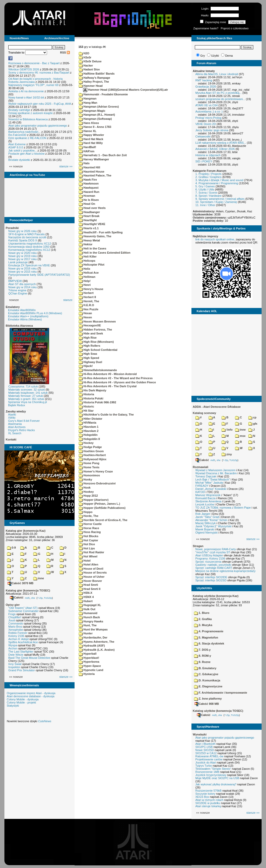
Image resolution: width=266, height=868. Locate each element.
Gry (203, 56)
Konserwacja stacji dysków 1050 (29, 247)
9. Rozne (202, 662)
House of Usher (92, 577)
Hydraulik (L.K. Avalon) (97, 650)
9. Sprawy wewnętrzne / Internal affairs (220, 199)
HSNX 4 (86, 597)
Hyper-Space (90, 666)
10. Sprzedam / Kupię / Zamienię (216, 202)
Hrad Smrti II (89, 589)
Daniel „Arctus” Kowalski (211, 489)
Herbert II (87, 297)
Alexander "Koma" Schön (211, 520)
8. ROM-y (203, 656)
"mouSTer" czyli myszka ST (213, 552)
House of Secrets (93, 573)
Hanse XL (88, 131)
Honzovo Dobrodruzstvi (97, 483)
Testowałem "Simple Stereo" (213, 769)
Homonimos (89, 475)
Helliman (87, 277)
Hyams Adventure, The (97, 642)
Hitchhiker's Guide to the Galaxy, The (106, 415)
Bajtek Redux (16, 405)
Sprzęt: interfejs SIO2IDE (211, 577)
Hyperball (88, 654)
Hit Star (86, 411)
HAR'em (87, 151)
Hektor (86, 244)
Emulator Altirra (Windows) (25, 319)
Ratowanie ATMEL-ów (209, 756)
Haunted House (92, 172)
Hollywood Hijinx (93, 459)
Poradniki (12, 228)
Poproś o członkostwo (235, 28)
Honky (85, 479)
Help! (85, 281)
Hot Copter (88, 540)
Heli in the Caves (92, 248)
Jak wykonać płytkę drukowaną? (216, 784)
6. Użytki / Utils (205, 189)
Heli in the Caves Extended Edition (105, 253)
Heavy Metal (89, 240)
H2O (84, 53)
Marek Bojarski (205, 529)
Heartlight (88, 220)
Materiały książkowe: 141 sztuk (28, 393)
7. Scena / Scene (206, 193)
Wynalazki (200, 734)
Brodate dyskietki (19, 160)
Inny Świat (15, 664)
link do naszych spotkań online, (215, 239)
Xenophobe (16, 630)
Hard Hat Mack (91, 139)
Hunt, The (88, 625)
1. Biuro (202, 613)
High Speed (89, 358)
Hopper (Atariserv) (94, 500)
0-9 (11, 548)
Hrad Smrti (88, 585)
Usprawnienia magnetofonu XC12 (30, 244)
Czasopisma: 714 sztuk (23, 386)
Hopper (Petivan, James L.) (99, 504)
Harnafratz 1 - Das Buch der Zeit (103, 155)
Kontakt (11, 439)
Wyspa (13, 645)
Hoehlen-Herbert (92, 455)
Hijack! (86, 366)
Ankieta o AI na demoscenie (26, 91)
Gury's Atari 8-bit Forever (24, 421)
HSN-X (85, 593)
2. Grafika (203, 619)
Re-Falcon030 (17, 135)
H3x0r (85, 57)
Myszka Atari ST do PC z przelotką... (218, 93)
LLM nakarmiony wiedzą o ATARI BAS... (221, 143)
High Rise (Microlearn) (96, 342)
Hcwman (87, 196)
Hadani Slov (89, 69)
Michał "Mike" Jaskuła (209, 483)
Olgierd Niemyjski (207, 532)
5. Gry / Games (205, 186)
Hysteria (87, 674)
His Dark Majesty (92, 390)
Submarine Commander (24, 611)
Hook (85, 488)
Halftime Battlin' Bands (97, 74)
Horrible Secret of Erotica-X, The (103, 520)
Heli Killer (88, 257)
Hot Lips (87, 548)
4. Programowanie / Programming (217, 183)
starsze (68, 300)
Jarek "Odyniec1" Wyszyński (213, 526)
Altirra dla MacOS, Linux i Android (217, 74)
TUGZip (48, 598)
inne (39, 578)
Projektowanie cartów (209, 759)
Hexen (85, 317)
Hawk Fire (88, 180)
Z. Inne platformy (208, 699)
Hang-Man (88, 103)
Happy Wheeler (91, 135)
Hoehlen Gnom (91, 451)
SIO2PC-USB (204, 747)
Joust (12, 620)
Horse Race (89, 528)
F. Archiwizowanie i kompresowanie (221, 693)
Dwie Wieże (16, 655)
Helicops (87, 261)
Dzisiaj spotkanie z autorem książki (31, 113)
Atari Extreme (17, 144)
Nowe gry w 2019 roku (22, 256)
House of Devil (91, 569)
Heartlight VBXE (92, 224)
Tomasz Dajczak (206, 476)
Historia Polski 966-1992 (97, 402)
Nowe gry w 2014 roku (22, 287)
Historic (86, 406)
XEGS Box (202, 797)
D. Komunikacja (207, 680)
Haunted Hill (89, 167)
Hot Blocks (89, 536)
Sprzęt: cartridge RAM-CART (214, 568)
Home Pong (89, 463)
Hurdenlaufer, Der (93, 637)
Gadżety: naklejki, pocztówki (213, 565)
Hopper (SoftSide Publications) (102, 508)
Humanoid (88, 613)
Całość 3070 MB (21, 583)
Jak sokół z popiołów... (22, 150)
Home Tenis (89, 467)
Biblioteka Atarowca (19, 326)
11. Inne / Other (205, 205)
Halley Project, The (94, 82)
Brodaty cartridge (19, 110)
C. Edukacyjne (206, 674)
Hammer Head (91, 86)
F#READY (202, 486)
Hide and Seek (91, 333)
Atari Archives (17, 427)
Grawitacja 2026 (206, 87)
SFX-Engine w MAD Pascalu (26, 234)
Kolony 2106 (16, 636)
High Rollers (89, 346)
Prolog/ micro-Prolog (208, 118)
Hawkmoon (89, 183)
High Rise (88, 338)
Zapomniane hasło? (206, 28)
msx (240, 436)
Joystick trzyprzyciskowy (211, 775)
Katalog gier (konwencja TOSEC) (28, 590)
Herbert (86, 293)
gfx (253, 424)
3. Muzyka (203, 625)
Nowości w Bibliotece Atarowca (28, 119)
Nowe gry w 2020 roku (22, 253)
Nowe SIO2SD (205, 750)
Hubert (86, 601)
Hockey (86, 443)
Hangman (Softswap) (95, 119)
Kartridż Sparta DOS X (23, 240)
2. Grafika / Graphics (208, 177)
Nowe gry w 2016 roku (22, 268)
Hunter (86, 633)
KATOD (200, 492)
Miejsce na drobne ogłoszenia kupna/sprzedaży (225, 571)
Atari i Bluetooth (205, 744)
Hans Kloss (89, 123)
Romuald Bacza (205, 498)
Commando (16, 623)
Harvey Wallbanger (94, 159)
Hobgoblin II (89, 439)
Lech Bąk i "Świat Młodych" (213, 479)
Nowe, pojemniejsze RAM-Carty (216, 549)
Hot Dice (87, 544)
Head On (87, 204)
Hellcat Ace (89, 273)
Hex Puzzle (89, 309)
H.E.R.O (86, 305)
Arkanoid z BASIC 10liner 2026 (215, 149)
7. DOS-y (202, 650)
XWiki (12, 418)
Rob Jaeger (203, 514)
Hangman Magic (92, 111)
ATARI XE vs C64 (207, 105)
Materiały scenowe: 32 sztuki (27, 390)
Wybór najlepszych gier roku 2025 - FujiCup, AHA (40, 104)
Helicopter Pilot (92, 265)
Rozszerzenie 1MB (207, 772)
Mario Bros (15, 627)
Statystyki (13, 706)
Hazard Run (89, 192)
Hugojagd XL (90, 605)
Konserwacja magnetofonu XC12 (29, 250)
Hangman (88, 98)
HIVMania (88, 423)
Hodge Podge (90, 447)
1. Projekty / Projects (208, 174)
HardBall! (87, 147)
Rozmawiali (201, 467)
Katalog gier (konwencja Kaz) (26, 531)
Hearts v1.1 (89, 228)
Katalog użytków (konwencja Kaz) (216, 596)
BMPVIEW (15, 281)
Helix (84, 269)
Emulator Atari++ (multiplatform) (28, 316)
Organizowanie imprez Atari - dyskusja (31, 693)
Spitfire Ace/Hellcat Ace (23, 642)
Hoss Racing (90, 532)
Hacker (86, 65)
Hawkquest (89, 188)
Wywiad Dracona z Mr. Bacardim (216, 473)
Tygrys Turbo (204, 766)
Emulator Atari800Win (22, 310)
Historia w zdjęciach (208, 155)
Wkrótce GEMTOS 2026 (24, 69)
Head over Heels (92, 208)
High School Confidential (98, 350)
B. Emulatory (205, 668)
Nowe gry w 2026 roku (22, 231)
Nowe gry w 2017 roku (22, 259)
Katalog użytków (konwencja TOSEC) (218, 711)
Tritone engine (17, 290)
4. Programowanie (209, 631)
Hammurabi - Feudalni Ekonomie (103, 94)
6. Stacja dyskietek (209, 643)
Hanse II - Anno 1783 (95, 127)
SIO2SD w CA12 (206, 753)
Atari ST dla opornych (22, 284)
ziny (227, 454)
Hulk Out (87, 609)
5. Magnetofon (206, 637)
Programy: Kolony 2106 (210, 558)
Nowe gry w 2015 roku (22, 272)
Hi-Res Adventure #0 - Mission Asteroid (108, 374)
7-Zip (40, 598)
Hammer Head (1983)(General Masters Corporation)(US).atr (126, 90)
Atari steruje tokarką (208, 806)
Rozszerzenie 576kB (208, 791)
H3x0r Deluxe (90, 61)
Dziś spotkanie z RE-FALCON (27, 138)
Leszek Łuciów (205, 504)
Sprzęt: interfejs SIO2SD (211, 580)
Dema (229, 56)
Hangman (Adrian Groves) (99, 107)
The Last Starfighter (21, 652)
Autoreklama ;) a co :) (209, 111)
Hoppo (86, 512)
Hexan (85, 313)
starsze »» (66, 166)
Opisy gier (13, 605)
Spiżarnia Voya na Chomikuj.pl (27, 402)
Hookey (86, 492)
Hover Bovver (90, 581)
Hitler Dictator (91, 419)
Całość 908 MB (207, 704)
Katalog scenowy (204, 413)
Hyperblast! (89, 658)
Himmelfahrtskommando (98, 370)
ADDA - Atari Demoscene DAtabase (217, 407)
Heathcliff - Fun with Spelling (101, 232)
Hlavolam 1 (89, 427)
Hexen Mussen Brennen (97, 321)
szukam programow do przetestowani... (220, 99)
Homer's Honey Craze (96, 471)
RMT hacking (204, 80)
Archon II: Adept (19, 639)
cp (252, 417)
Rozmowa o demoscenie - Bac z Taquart (34, 63)
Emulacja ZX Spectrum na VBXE (29, 265)
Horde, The (89, 516)
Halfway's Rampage (94, 78)
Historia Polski (91, 398)
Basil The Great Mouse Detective (29, 658)
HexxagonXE (90, 325)
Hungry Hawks (91, 621)
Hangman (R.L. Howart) (97, 115)
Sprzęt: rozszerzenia (208, 562)
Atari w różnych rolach (209, 800)
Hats (84, 163)
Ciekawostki (203, 136)
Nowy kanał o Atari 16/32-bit (26, 97)
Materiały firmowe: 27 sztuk (26, 396)
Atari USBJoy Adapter (209, 555)
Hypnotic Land (91, 670)
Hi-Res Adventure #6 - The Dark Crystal (108, 386)
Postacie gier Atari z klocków (26, 154)
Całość (17, 597)
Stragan (198, 546)
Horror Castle (90, 524)
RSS (65, 52)
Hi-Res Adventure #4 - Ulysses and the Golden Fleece (117, 382)
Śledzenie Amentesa (208, 501)
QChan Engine (18, 293)
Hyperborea (89, 662)
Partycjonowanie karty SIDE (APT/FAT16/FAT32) (39, 275)
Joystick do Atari (206, 762)
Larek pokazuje (18, 262)
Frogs (12, 614)
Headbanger (89, 212)
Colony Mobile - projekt (21, 702)
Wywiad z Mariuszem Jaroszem (215, 470)
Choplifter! (15, 617)
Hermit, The (89, 301)
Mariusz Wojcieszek (208, 495)
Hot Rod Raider (91, 552)
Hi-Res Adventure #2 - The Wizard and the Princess (116, 378)
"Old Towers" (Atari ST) (23, 608)
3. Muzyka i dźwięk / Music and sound (219, 180)
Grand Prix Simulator (22, 670)
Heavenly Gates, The (95, 236)
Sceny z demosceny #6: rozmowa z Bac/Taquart (39, 73)
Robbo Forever (18, 633)
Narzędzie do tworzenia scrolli (27, 237)
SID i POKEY (204, 161)
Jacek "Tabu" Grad (207, 517)
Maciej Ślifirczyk (205, 523)
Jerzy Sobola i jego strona (212, 130)
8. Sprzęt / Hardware (208, 196)
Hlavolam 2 (89, 431)
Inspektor (14, 667)
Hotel (85, 561)
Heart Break (89, 216)
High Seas (88, 354)
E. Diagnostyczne (208, 686)
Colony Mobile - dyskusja (23, 699)
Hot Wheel (88, 556)
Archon (13, 648)
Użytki (215, 56)
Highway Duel (90, 362)
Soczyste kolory (205, 794)
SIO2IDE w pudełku (208, 803)
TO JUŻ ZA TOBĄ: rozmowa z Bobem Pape (223, 508)
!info (227, 430)
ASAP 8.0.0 (16, 147)
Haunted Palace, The (95, 175)
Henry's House (91, 289)
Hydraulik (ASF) (92, 646)
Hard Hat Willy (91, 143)
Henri (85, 285)
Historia (86, 394)
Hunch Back (89, 617)
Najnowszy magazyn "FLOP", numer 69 (33, 85)
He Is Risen (89, 200)
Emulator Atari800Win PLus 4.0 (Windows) (35, 313)
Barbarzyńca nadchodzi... (24, 132)
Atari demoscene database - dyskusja (31, 696)
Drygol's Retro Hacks (21, 430)
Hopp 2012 (88, 496)
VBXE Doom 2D (206, 124)
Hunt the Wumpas (93, 629)
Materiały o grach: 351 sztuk (26, 399)
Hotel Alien (88, 564)
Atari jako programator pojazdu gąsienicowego (38, 126)
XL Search (15, 433)
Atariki (12, 415)
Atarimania (15, 424)
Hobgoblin (88, 435)
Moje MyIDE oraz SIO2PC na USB (217, 778)
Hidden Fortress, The (95, 330)
